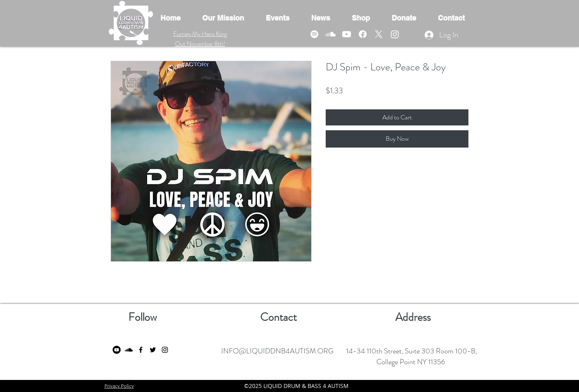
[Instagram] (395, 34)
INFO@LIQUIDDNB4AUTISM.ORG (277, 351)
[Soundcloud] (331, 34)
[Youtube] (347, 34)
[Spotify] (314, 34)
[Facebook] (363, 34)
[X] (379, 34)
